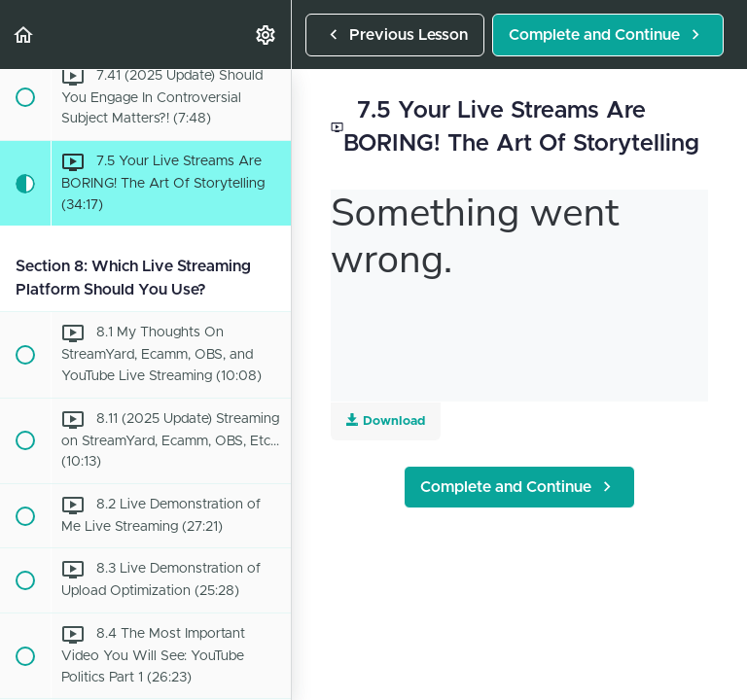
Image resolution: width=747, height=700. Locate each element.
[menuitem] (267, 35)
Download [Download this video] (386, 420)
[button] (24, 35)
